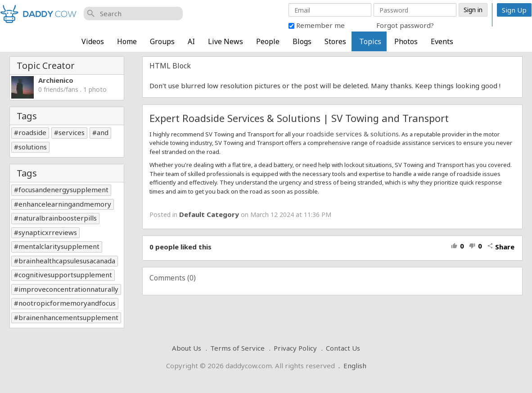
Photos (406, 41)
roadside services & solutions (352, 134)
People (268, 41)
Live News (225, 41)
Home (127, 41)
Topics (370, 41)
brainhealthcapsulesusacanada (67, 261)
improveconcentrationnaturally (68, 289)
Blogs (302, 41)
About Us (187, 348)
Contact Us (343, 348)
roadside (32, 132)
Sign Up (514, 10)
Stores (335, 41)
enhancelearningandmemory (65, 204)
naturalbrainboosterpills (58, 218)
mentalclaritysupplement (59, 246)
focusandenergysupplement (63, 190)
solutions (33, 147)
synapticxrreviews (48, 232)
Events (442, 41)
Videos (93, 41)
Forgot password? (405, 25)
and (103, 132)
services (72, 132)
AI (191, 41)
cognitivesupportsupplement (65, 275)
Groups (162, 41)
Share (501, 247)
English (355, 366)
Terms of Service (237, 348)
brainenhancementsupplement (68, 317)
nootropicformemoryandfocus (67, 303)
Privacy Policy (295, 348)
